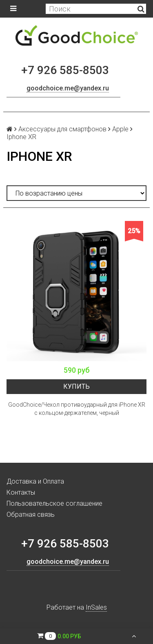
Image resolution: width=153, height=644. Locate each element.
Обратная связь (31, 515)
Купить (76, 386)
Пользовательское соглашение (54, 503)
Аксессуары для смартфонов (62, 129)
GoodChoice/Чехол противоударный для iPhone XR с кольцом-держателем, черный (77, 409)
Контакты (21, 492)
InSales (96, 607)
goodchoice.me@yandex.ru (68, 88)
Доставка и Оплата (35, 481)
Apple (120, 129)
